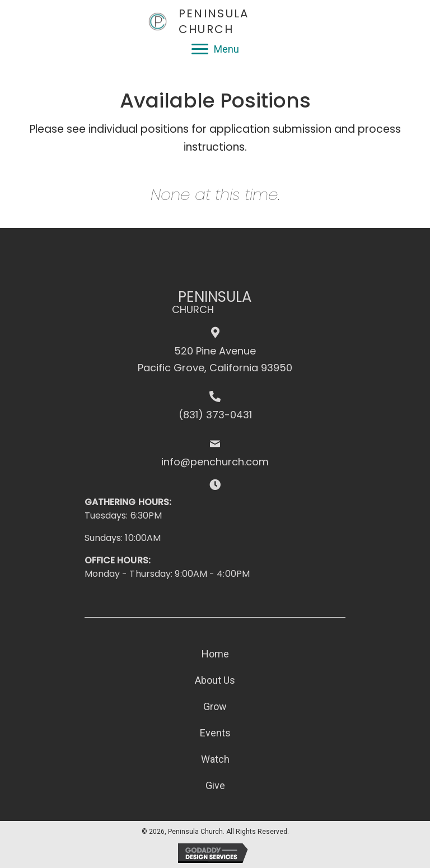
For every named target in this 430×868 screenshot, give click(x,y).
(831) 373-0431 (215, 415)
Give (215, 785)
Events (215, 733)
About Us (215, 680)
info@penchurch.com (215, 462)
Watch (215, 759)
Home (215, 654)
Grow (215, 706)
